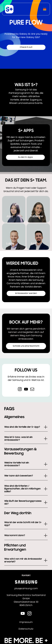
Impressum (26, 622)
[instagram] (20, 390)
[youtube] (26, 390)
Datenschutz (26, 629)
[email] (32, 390)
